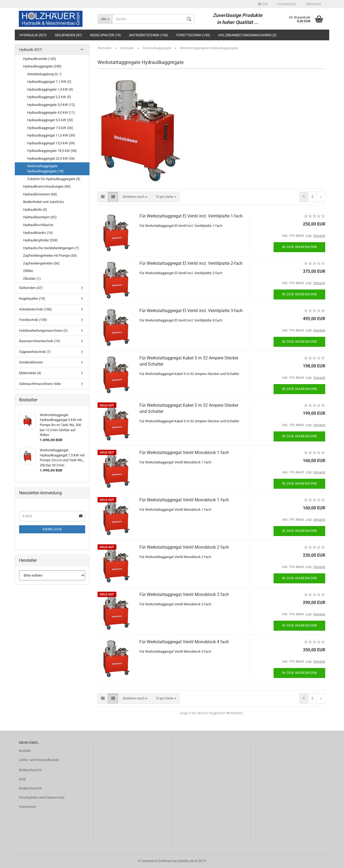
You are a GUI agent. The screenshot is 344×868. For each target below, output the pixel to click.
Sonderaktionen (31, 362)
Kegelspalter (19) (105, 35)
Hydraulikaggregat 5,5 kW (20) (50, 120)
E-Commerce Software (155, 861)
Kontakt (25, 751)
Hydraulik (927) (33, 35)
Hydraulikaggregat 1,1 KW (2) (49, 82)
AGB (22, 779)
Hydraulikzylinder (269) (40, 240)
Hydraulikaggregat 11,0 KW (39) (51, 135)
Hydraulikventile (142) (40, 59)
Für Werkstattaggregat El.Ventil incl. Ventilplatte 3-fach (191, 311)
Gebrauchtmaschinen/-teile (40, 384)
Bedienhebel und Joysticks (44, 202)
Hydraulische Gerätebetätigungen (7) (51, 248)
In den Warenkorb (299, 247)
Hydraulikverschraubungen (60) (47, 186)
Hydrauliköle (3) (35, 210)
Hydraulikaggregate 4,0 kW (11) (51, 112)
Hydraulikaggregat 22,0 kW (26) (51, 158)
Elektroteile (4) (30, 373)
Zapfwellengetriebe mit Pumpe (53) (50, 256)
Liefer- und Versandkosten (39, 760)
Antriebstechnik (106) (149, 35)
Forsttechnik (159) (193, 35)
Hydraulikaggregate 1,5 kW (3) (50, 89)
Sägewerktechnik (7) (35, 352)
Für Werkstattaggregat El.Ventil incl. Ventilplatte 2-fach (191, 263)
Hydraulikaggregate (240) (42, 66)
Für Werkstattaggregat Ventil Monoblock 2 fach (184, 547)
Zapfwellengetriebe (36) (41, 263)
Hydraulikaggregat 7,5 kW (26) (50, 128)
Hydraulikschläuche (38, 225)
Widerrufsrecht (30, 770)
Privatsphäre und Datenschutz (42, 797)
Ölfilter (28, 271)
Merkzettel (313, 4)
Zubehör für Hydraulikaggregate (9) (54, 179)
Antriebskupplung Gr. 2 (44, 74)
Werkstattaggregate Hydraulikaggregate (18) (45, 169)
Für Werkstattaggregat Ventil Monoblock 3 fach (184, 594)
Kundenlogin (286, 4)
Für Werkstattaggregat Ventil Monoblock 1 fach (184, 453)
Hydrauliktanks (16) (38, 233)
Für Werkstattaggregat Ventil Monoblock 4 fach (184, 642)
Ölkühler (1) (32, 279)
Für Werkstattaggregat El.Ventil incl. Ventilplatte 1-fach (191, 216)
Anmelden (52, 529)
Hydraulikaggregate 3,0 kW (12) (51, 105)
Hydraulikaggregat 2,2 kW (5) (49, 97)
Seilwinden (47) (68, 35)
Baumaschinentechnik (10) (40, 341)
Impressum (28, 807)
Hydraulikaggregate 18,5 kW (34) (52, 151)
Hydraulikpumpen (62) (40, 217)
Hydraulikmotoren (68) (40, 194)
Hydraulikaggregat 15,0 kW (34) (51, 143)
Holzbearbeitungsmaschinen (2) (247, 35)
